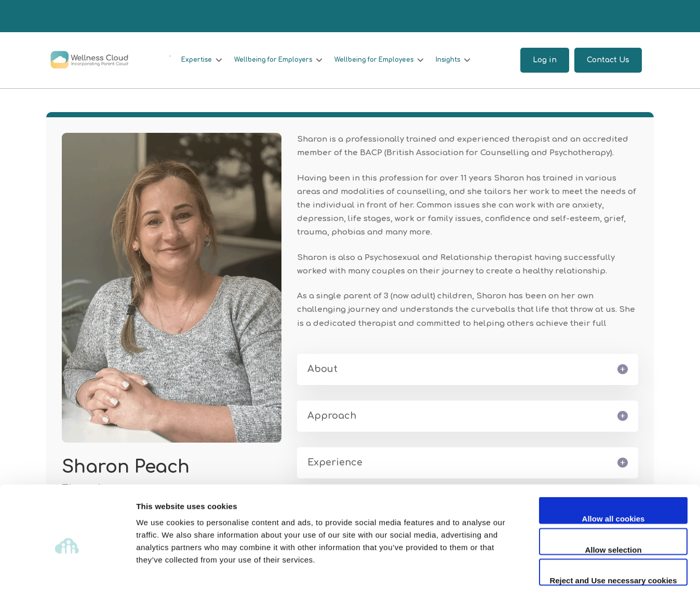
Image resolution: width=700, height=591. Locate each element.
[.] (167, 55)
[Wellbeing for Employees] (380, 60)
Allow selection (613, 502)
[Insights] (455, 60)
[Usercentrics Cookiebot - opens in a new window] (67, 571)
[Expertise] (200, 60)
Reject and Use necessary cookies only (613, 533)
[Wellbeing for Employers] (278, 60)
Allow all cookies (614, 471)
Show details (545, 571)
